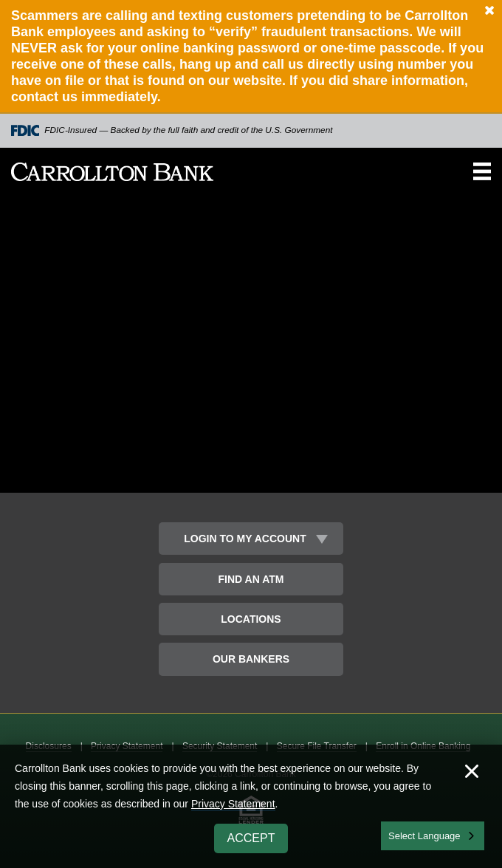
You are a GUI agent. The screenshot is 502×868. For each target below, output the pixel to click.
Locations (251, 619)
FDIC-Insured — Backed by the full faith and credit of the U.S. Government (172, 130)
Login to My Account (245, 539)
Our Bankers (251, 659)
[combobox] (433, 836)
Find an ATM (251, 579)
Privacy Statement (233, 804)
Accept (251, 838)
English (405, 834)
